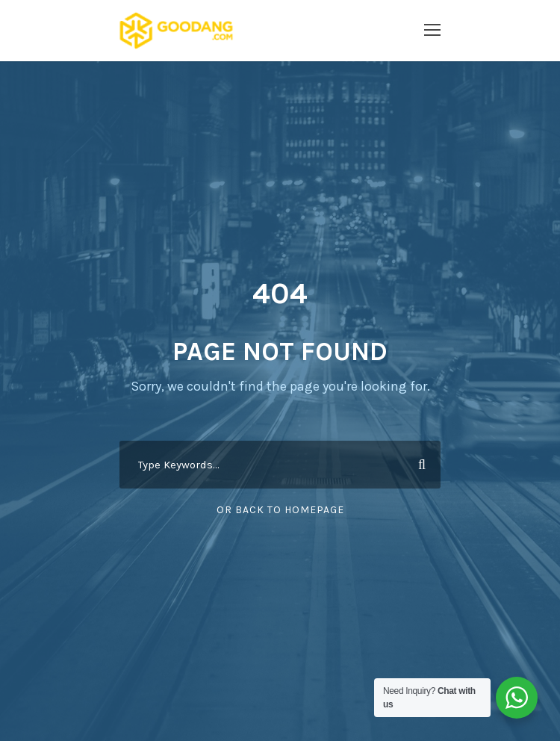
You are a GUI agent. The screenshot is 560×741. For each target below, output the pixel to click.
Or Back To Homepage (280, 510)
